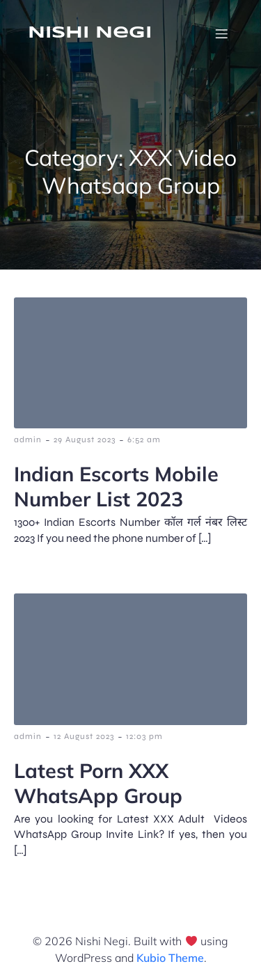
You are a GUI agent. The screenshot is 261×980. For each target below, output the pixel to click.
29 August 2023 (85, 440)
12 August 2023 (84, 736)
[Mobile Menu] (221, 33)
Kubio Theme (170, 958)
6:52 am (144, 440)
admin (28, 440)
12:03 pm (144, 736)
